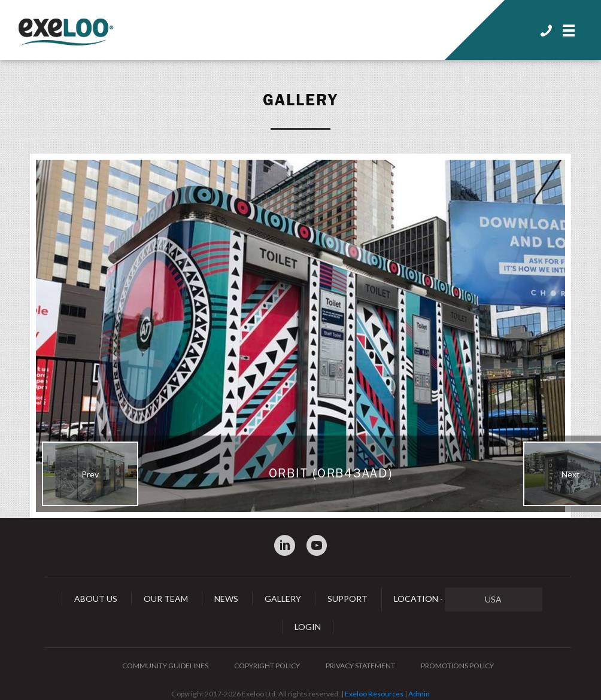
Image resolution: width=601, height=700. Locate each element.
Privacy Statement (360, 666)
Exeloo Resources (374, 694)
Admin (419, 694)
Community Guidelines (165, 666)
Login (308, 627)
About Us (96, 599)
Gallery (300, 100)
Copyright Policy (267, 666)
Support (347, 599)
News (226, 599)
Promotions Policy (457, 666)
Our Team (166, 599)
